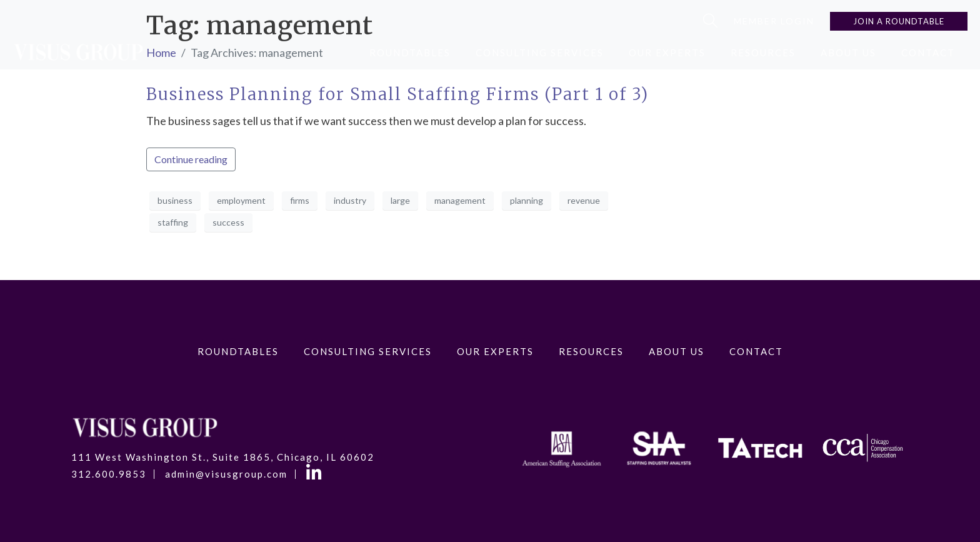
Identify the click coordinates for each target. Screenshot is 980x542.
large (400, 200)
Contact (928, 53)
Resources (763, 53)
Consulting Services (540, 53)
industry (350, 200)
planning (527, 200)
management (460, 200)
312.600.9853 (109, 474)
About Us (848, 53)
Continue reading (191, 159)
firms (300, 200)
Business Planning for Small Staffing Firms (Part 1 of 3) (397, 94)
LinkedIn (316, 474)
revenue (584, 200)
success (228, 222)
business (175, 200)
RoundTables (410, 53)
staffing (173, 222)
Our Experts (667, 53)
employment (241, 200)
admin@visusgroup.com (226, 474)
